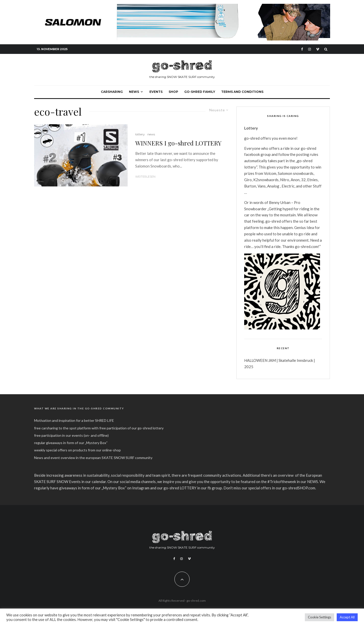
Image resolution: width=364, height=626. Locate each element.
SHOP (173, 92)
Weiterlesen (145, 177)
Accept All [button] (347, 617)
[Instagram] (310, 49)
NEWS (134, 92)
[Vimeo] (318, 49)
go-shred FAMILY (200, 92)
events (156, 92)
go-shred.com (196, 601)
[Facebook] (302, 49)
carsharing (112, 92)
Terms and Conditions (242, 92)
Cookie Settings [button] (320, 617)
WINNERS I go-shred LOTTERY (178, 143)
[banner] (182, 7)
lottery (140, 134)
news (151, 134)
